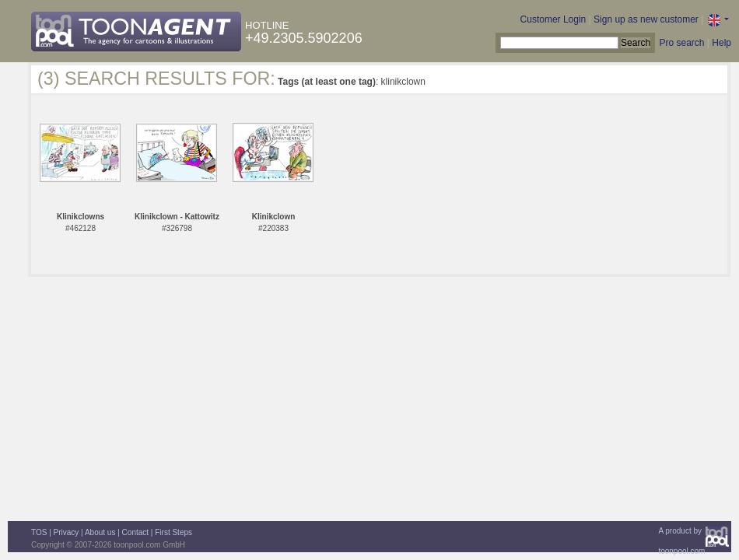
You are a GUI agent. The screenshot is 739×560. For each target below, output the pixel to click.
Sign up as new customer (646, 19)
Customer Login (553, 19)
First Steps (173, 532)
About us (100, 532)
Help (721, 43)
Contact (135, 532)
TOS (39, 532)
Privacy (67, 532)
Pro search (681, 43)
